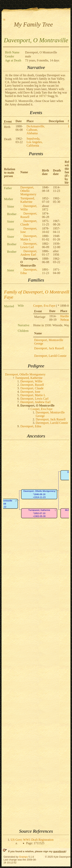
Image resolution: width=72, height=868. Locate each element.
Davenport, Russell (29, 215)
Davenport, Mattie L (29, 238)
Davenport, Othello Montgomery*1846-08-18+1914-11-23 (39, 494)
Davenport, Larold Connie (50, 356)
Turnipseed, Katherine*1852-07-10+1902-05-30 (39, 513)
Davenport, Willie (31, 381)
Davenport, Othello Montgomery (28, 191)
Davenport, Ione (30, 392)
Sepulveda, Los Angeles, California (35, 142)
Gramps (23, 857)
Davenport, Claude (29, 223)
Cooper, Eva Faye (44, 306)
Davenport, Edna (31, 426)
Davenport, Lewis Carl (29, 245)
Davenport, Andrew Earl (29, 253)
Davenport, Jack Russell (49, 348)
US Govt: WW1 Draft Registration (32, 840)
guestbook (59, 851)
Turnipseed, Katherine (28, 200)
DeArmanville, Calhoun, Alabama (36, 130)
